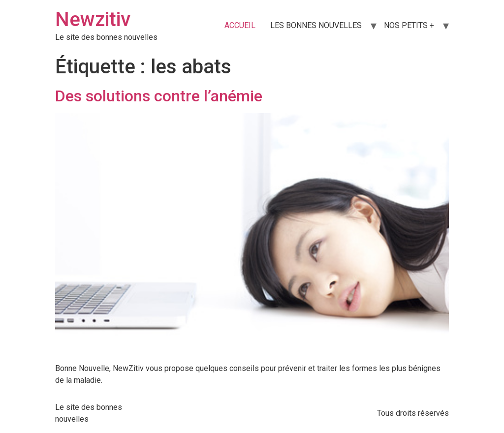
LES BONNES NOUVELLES (316, 25)
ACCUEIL (240, 25)
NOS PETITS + (409, 25)
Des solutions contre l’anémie (159, 96)
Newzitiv (93, 19)
